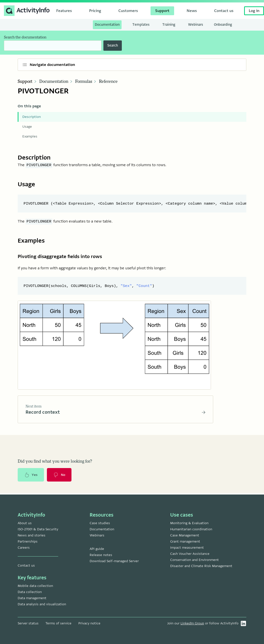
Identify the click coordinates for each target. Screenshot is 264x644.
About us (25, 523)
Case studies (100, 523)
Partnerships (28, 541)
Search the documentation (25, 37)
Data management (32, 598)
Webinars (97, 535)
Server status (28, 623)
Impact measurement (187, 548)
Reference (108, 82)
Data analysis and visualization (42, 604)
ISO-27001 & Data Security (38, 529)
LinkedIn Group (192, 623)
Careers (24, 548)
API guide (97, 549)
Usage (27, 127)
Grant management (185, 541)
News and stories (32, 535)
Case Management (185, 535)
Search (113, 45)
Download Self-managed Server (114, 561)
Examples (30, 136)
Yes (31, 476)
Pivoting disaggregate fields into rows (62, 257)
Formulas (84, 82)
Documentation (54, 82)
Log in (254, 11)
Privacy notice (89, 623)
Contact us (26, 565)
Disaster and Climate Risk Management (201, 566)
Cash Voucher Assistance (190, 554)
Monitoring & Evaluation (189, 523)
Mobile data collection (35, 586)
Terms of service (58, 623)
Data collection (30, 592)
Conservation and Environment (195, 560)
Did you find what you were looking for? (55, 462)
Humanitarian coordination (191, 529)
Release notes (101, 555)
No (60, 476)
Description (32, 117)
